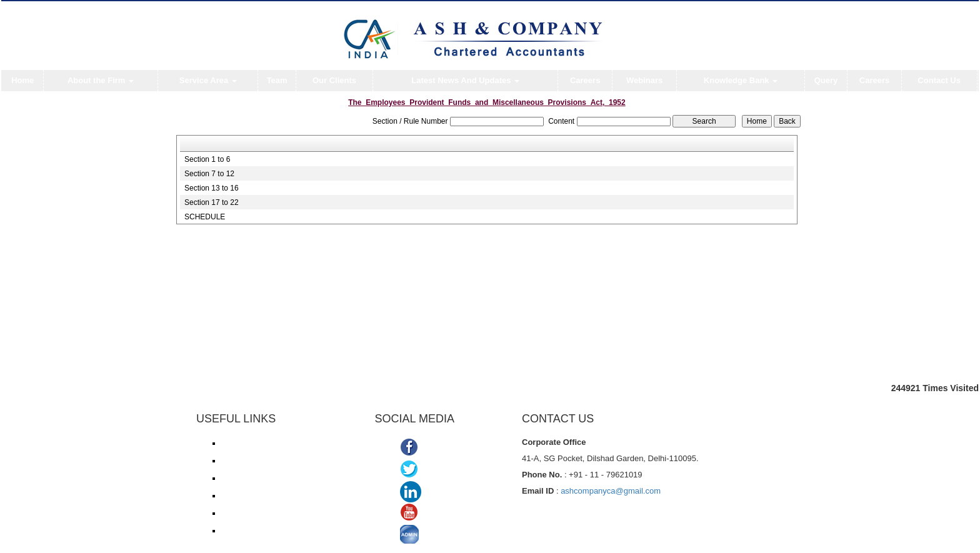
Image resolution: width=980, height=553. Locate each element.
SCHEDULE (205, 217)
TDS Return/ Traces (254, 531)
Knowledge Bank (741, 80)
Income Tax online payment (267, 461)
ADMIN (438, 536)
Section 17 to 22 (212, 202)
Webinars (644, 80)
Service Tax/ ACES (253, 478)
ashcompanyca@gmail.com (611, 491)
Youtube (440, 514)
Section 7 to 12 (209, 174)
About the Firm (101, 80)
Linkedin (443, 492)
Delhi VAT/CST (246, 513)
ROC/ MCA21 (244, 496)
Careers (585, 80)
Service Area (208, 80)
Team (277, 80)
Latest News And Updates (465, 80)
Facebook (444, 448)
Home (22, 80)
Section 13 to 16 (212, 188)
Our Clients (334, 80)
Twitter (437, 470)
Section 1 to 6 (207, 159)
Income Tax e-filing (252, 443)
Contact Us (939, 80)
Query (826, 80)
